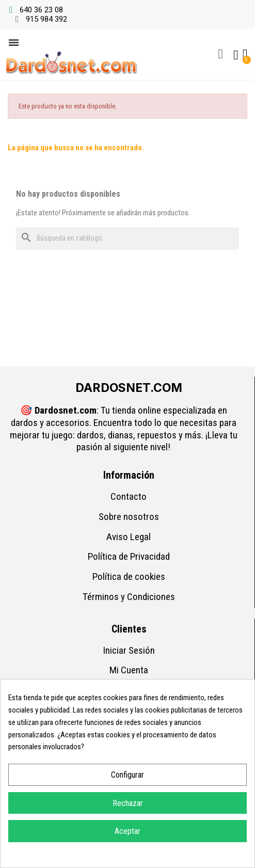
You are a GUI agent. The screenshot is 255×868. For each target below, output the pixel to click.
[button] (220, 54)
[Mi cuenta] (236, 55)
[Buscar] (128, 239)
